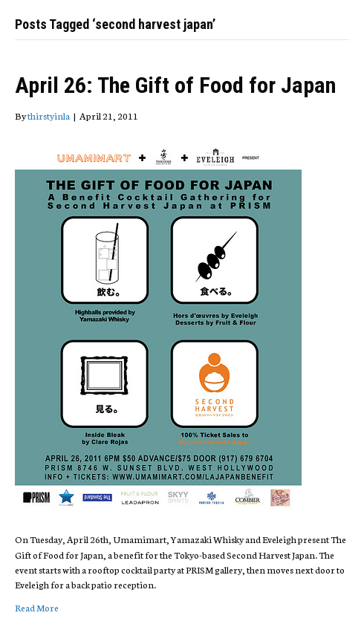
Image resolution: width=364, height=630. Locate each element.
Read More (37, 607)
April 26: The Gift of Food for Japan (175, 85)
